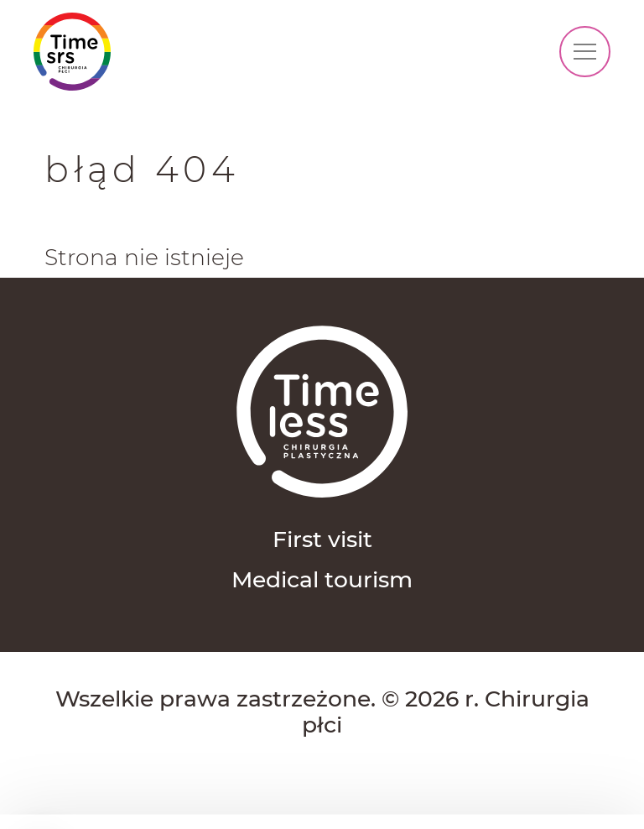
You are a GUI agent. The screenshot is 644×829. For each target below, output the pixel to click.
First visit (322, 539)
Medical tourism (322, 579)
